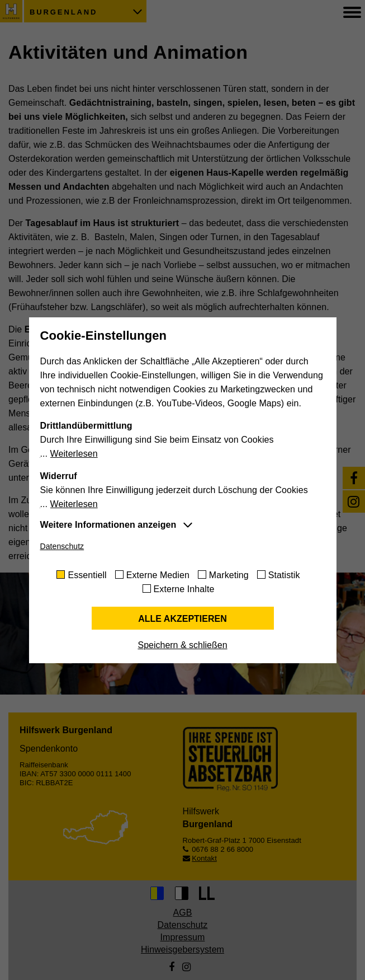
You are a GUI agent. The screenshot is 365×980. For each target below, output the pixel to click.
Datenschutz (62, 546)
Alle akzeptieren (182, 619)
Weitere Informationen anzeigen (108, 525)
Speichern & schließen (182, 645)
